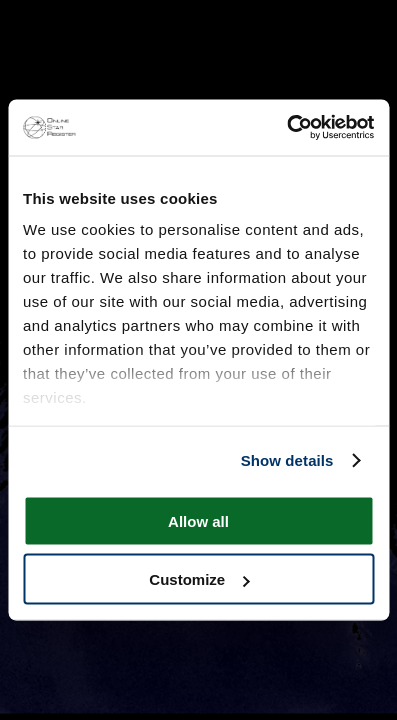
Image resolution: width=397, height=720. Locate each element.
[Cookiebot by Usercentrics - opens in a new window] (286, 128)
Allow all (198, 520)
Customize (199, 579)
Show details (287, 460)
